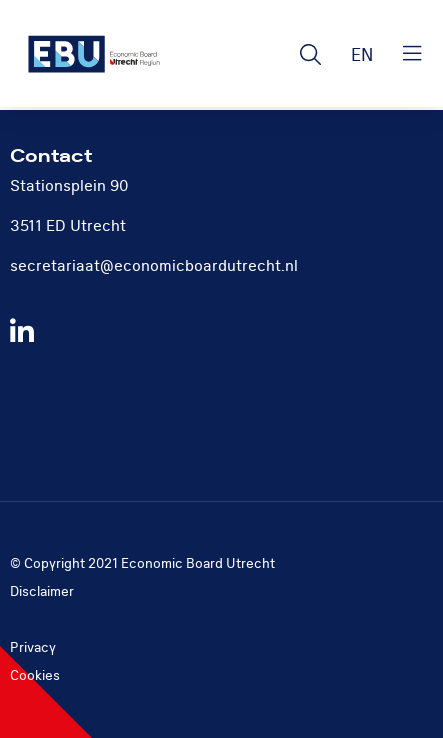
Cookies (35, 675)
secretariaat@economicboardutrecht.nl (154, 266)
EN (362, 55)
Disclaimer (42, 591)
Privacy (33, 647)
